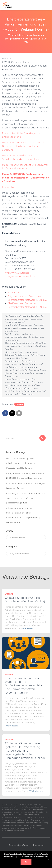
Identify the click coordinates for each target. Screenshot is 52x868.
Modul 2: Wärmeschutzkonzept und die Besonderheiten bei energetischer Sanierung (24, 146)
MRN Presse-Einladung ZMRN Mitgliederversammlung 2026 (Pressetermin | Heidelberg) (21, 463)
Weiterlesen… (27, 628)
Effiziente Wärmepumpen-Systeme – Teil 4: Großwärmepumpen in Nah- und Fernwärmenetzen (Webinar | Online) (24, 685)
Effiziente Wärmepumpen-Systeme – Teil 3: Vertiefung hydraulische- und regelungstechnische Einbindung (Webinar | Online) (25, 751)
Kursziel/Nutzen (11, 187)
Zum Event (14, 293)
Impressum (38, 845)
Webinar (19, 404)
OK (26, 862)
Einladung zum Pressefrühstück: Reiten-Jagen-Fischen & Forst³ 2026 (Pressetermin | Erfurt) (26, 498)
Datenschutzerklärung (19, 845)
